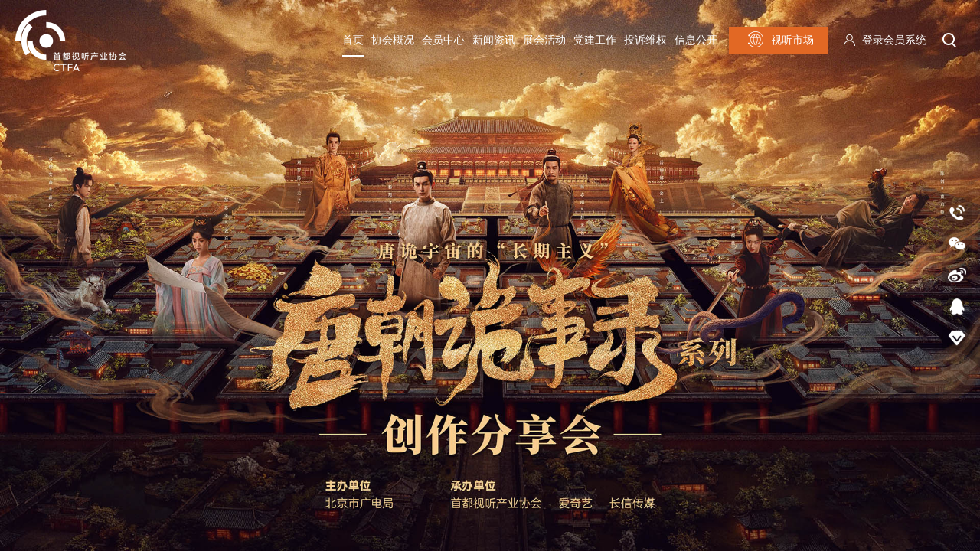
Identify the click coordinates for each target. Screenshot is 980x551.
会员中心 (443, 40)
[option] (490, 275)
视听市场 (779, 40)
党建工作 (595, 40)
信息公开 (696, 40)
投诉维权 (645, 40)
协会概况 (393, 40)
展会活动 (544, 40)
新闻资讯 (494, 40)
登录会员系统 (894, 40)
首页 (353, 40)
